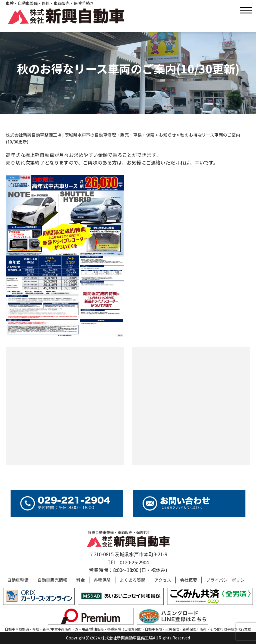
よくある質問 (133, 580)
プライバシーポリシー (227, 580)
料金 (81, 580)
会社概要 (189, 580)
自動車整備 (18, 580)
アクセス (163, 580)
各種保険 (102, 580)
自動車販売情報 (52, 580)
